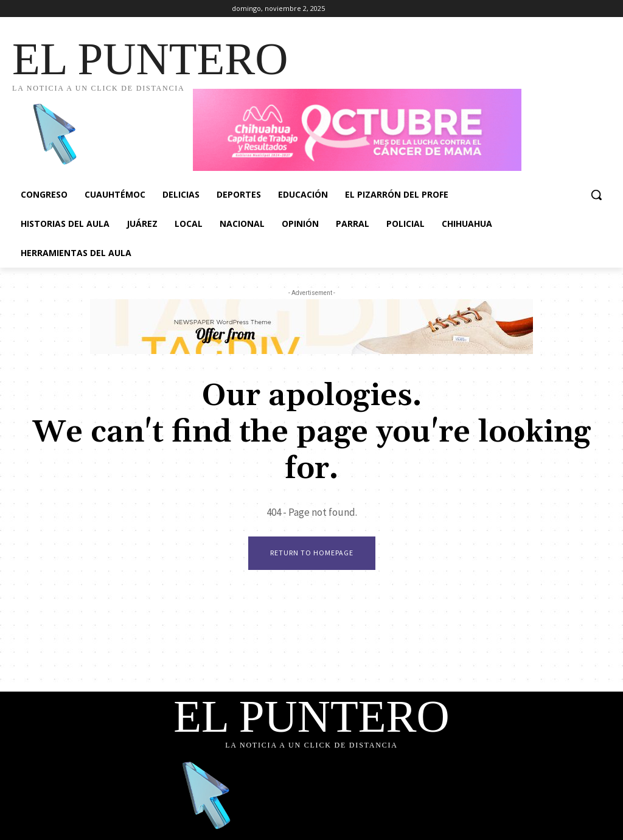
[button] (596, 195)
